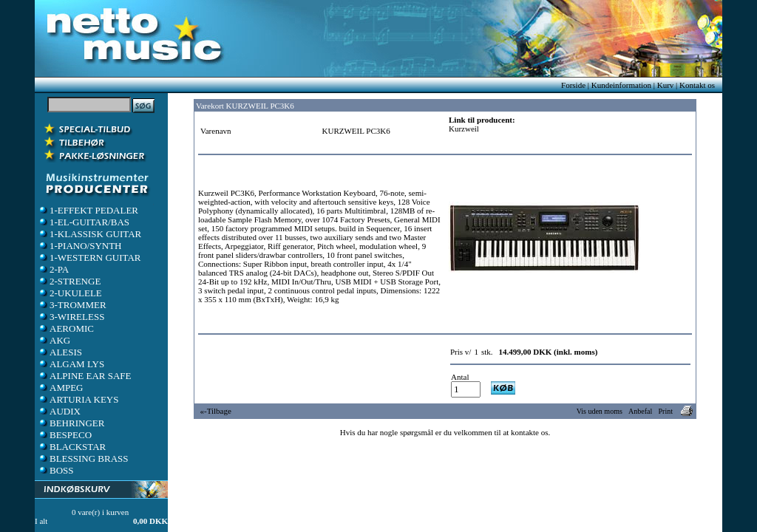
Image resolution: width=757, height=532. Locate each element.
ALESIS (60, 352)
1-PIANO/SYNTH (80, 246)
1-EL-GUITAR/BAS (84, 222)
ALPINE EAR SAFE (85, 376)
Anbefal (640, 411)
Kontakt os (697, 85)
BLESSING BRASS (83, 458)
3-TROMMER (72, 305)
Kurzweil (464, 129)
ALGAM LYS (71, 364)
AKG (54, 340)
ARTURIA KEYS (78, 399)
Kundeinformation (621, 85)
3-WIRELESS (71, 317)
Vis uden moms (600, 411)
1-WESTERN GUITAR (89, 258)
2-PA (53, 269)
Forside (573, 85)
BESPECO (65, 435)
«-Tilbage (216, 411)
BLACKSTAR (72, 447)
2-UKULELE (70, 293)
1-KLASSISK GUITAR (89, 234)
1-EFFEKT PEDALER (88, 210)
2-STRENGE (69, 281)
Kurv (666, 85)
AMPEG (61, 388)
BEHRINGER (71, 423)
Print (666, 411)
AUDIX (59, 411)
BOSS (56, 470)
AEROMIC (66, 328)
